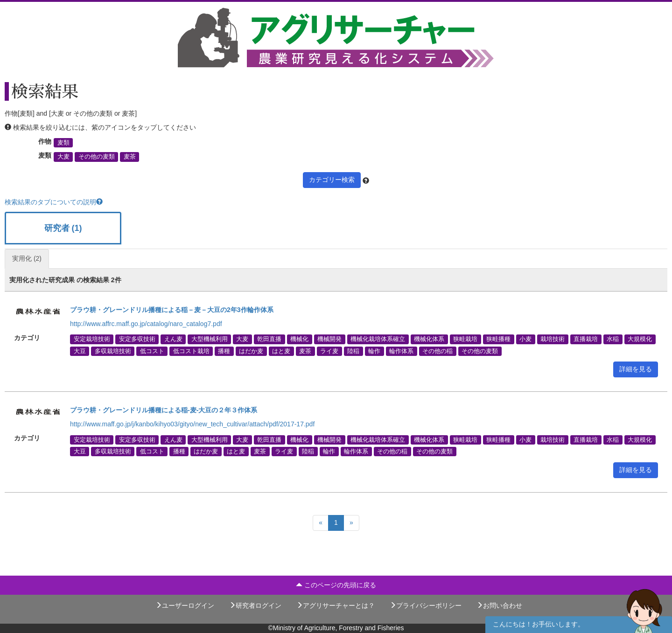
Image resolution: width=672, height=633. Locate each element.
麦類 (63, 143)
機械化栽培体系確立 (378, 339)
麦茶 (130, 157)
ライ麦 (329, 351)
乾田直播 (269, 339)
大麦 (63, 157)
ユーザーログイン (185, 605)
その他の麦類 (97, 157)
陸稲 (353, 351)
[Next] (351, 523)
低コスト (152, 351)
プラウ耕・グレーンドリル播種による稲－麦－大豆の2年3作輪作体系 (172, 310)
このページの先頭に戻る (336, 585)
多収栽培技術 (113, 351)
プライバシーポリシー (426, 605)
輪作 (374, 351)
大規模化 (640, 339)
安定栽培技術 (92, 339)
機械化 (299, 339)
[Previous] (321, 523)
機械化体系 (429, 339)
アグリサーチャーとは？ (336, 605)
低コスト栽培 (191, 351)
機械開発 (329, 339)
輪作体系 (401, 351)
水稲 (613, 339)
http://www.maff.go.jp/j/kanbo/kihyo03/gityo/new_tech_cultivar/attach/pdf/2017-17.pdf (192, 424)
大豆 (80, 351)
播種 (224, 351)
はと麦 (281, 351)
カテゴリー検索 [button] (332, 180)
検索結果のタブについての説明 (54, 202)
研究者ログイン (255, 605)
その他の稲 (437, 351)
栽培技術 (553, 339)
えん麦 (173, 339)
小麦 (525, 339)
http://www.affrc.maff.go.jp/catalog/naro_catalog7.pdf (146, 324)
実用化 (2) (27, 258)
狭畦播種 (498, 339)
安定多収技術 (137, 339)
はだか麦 (251, 351)
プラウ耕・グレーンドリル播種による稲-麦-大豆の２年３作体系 (164, 410)
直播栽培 (586, 339)
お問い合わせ (499, 605)
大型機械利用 (210, 339)
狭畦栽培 (465, 339)
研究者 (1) (63, 228)
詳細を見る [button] (636, 369)
